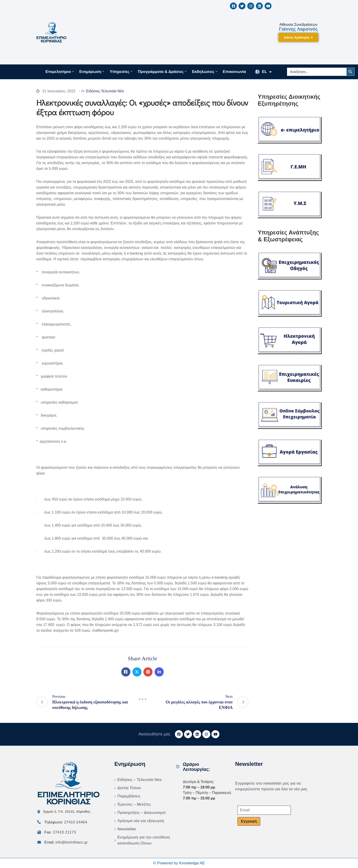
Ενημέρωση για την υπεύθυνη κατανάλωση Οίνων (144, 840)
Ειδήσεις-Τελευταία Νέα (105, 91)
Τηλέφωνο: (66, 822)
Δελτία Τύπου (129, 788)
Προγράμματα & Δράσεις (163, 72)
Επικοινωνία (234, 72)
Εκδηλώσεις (205, 72)
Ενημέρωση (92, 72)
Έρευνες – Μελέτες (134, 804)
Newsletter (127, 829)
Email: (66, 842)
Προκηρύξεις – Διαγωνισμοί (141, 813)
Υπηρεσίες (121, 72)
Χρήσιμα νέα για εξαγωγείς (141, 821)
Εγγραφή (249, 821)
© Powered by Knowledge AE (179, 863)
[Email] (264, 810)
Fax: (60, 832)
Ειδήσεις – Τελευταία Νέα (139, 780)
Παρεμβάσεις (129, 796)
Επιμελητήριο (60, 72)
